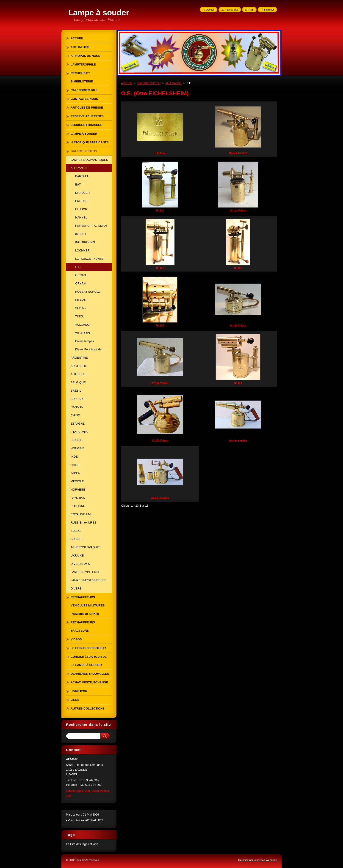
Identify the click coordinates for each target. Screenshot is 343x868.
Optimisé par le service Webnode (258, 860)
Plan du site (231, 10)
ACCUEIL (127, 83)
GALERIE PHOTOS (149, 83)
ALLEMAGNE (173, 83)
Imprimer (269, 10)
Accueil (210, 10)
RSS (251, 10)
